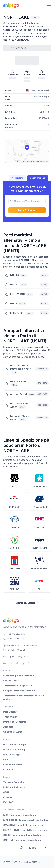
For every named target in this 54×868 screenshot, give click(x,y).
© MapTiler (21, 162)
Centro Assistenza (13, 764)
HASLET (14, 285)
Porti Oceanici (11, 712)
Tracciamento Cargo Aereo (18, 686)
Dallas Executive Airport (19, 405)
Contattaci (9, 769)
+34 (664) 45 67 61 (16, 650)
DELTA (14, 303)
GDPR (6, 792)
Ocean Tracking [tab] (38, 178)
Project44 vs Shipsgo (15, 749)
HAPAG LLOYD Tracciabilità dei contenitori (26, 830)
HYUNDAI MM (39, 548)
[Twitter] (11, 663)
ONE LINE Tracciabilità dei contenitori (23, 840)
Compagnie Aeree (13, 732)
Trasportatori (10, 717)
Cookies (8, 797)
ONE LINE (39, 527)
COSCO (15, 527)
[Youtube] (29, 663)
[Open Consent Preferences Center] (22, 848)
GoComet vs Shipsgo (15, 744)
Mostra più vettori (27, 603)
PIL (39, 589)
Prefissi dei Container (15, 722)
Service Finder (11, 681)
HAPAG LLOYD (39, 507)
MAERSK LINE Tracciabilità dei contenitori (26, 820)
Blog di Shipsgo (12, 754)
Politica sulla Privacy (14, 787)
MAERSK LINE (39, 486)
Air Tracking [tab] (18, 178)
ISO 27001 (9, 802)
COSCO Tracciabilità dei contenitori (22, 835)
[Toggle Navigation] (49, 6)
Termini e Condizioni (14, 782)
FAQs (6, 759)
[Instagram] (23, 663)
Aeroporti (8, 727)
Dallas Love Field (19, 381)
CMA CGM (15, 507)
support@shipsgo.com (17, 656)
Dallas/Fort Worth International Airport (21, 367)
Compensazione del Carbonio (19, 691)
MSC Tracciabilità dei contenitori (21, 815)
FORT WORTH (17, 294)
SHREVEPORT (17, 313)
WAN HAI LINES (39, 569)
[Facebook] (17, 663)
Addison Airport (19, 394)
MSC (15, 486)
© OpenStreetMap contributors (37, 162)
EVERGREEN (15, 548)
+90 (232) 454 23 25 (17, 639)
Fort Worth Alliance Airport (20, 418)
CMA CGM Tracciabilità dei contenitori (24, 825)
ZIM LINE (15, 589)
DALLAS (14, 275)
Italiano (38, 848)
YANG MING (15, 569)
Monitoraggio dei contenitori (19, 676)
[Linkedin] (5, 663)
